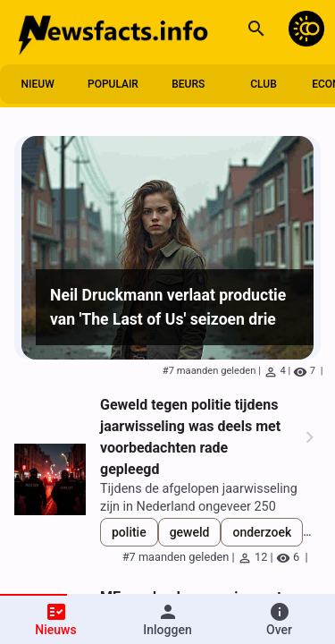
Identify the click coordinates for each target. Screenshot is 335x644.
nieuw (38, 84)
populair (113, 84)
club (264, 84)
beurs (188, 84)
